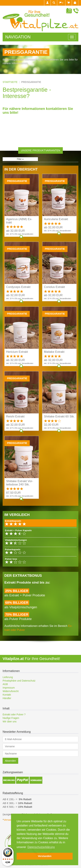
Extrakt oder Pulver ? (14, 714)
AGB (5, 684)
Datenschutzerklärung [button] (41, 847)
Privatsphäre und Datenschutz (19, 681)
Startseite (10, 82)
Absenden (10, 761)
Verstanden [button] (45, 856)
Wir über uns (10, 721)
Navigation (18, 37)
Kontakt (7, 695)
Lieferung (8, 677)
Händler (7, 698)
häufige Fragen (11, 718)
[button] (61, 3)
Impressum (9, 688)
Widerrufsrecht (11, 691)
